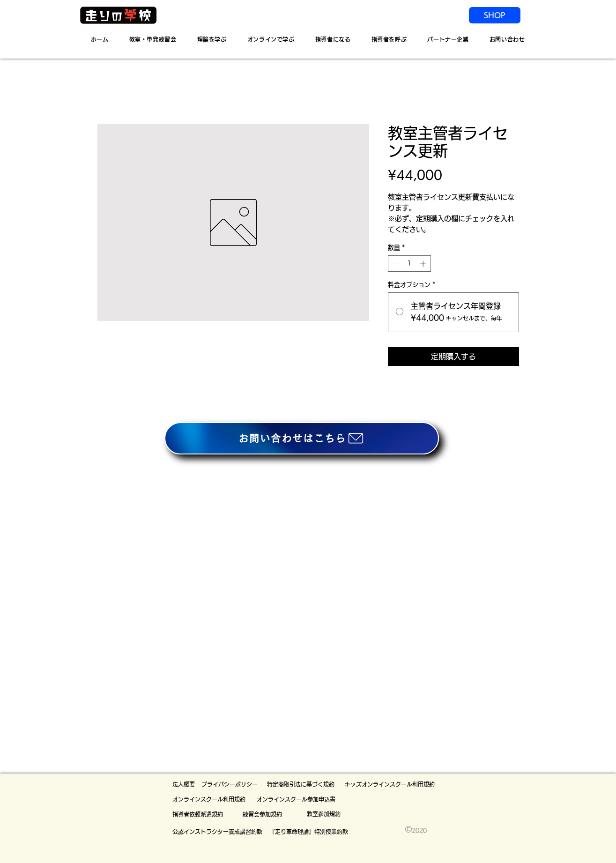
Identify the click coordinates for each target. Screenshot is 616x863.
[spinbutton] (409, 264)
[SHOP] (495, 15)
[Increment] (424, 264)
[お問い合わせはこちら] (302, 438)
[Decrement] (395, 264)
